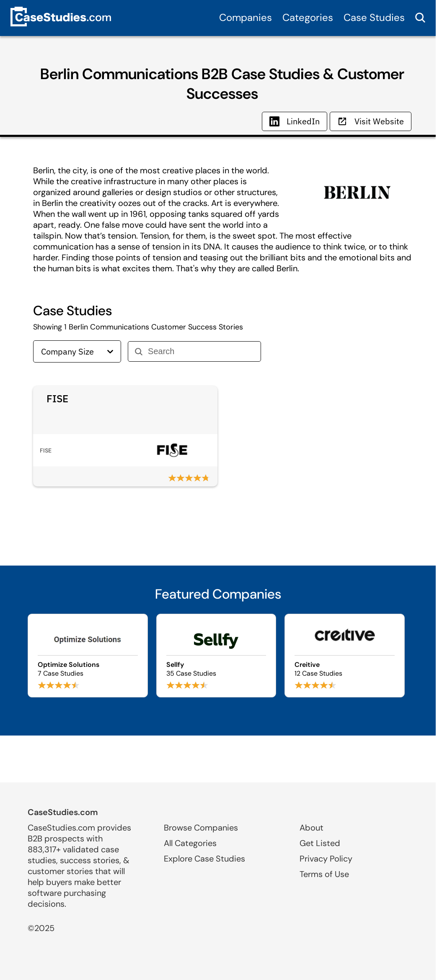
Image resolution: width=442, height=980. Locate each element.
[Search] (201, 351)
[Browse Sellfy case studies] (216, 656)
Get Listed (320, 843)
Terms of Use (324, 874)
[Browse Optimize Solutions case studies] (88, 656)
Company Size (77, 351)
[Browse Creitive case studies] (345, 656)
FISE (57, 399)
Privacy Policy (326, 859)
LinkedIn (295, 121)
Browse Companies (201, 828)
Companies (246, 17)
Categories (308, 17)
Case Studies (374, 17)
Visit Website (371, 121)
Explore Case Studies (204, 859)
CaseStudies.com (63, 812)
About (311, 828)
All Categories (190, 843)
